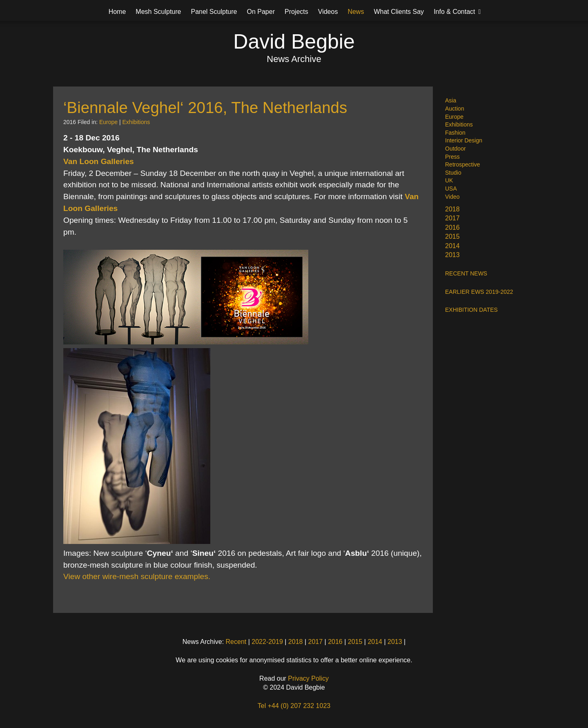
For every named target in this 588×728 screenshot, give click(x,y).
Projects (296, 12)
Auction (455, 109)
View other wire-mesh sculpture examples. (137, 576)
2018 (452, 209)
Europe (454, 117)
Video (452, 197)
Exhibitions (459, 124)
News (356, 12)
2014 (452, 246)
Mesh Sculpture (158, 12)
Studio (453, 173)
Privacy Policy (308, 678)
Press (452, 157)
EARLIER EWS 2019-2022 (479, 292)
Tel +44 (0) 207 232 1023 (294, 706)
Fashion (455, 133)
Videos (328, 12)
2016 (452, 227)
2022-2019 (267, 642)
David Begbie (294, 42)
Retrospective (463, 164)
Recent (236, 642)
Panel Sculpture (214, 12)
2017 (452, 218)
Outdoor (455, 149)
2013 (452, 255)
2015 (452, 236)
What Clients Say (399, 12)
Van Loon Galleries (99, 161)
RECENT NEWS (466, 273)
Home (117, 12)
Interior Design (464, 140)
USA (451, 189)
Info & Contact (454, 12)
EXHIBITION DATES (471, 310)
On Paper (261, 12)
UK (449, 180)
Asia (451, 100)
